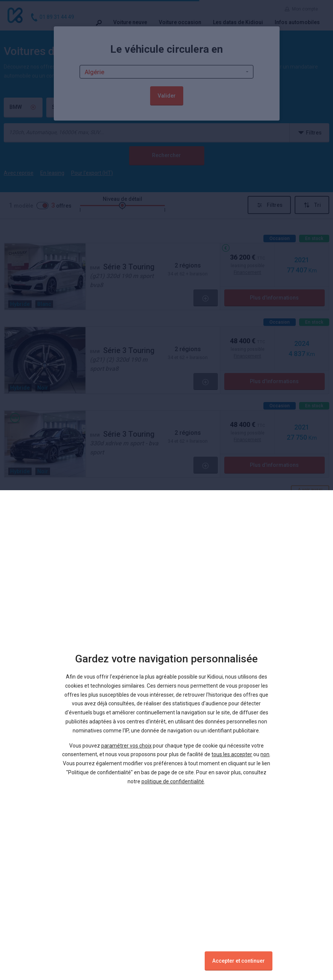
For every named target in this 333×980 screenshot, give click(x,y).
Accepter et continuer (239, 961)
